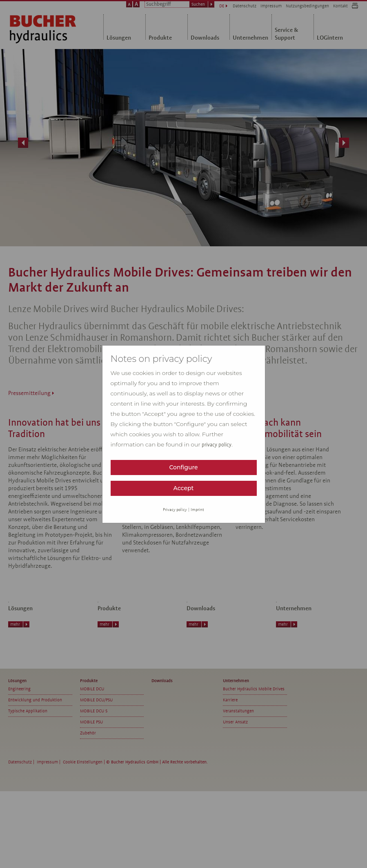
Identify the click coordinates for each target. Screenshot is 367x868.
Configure (183, 467)
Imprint (197, 510)
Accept (184, 488)
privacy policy (217, 445)
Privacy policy (175, 510)
